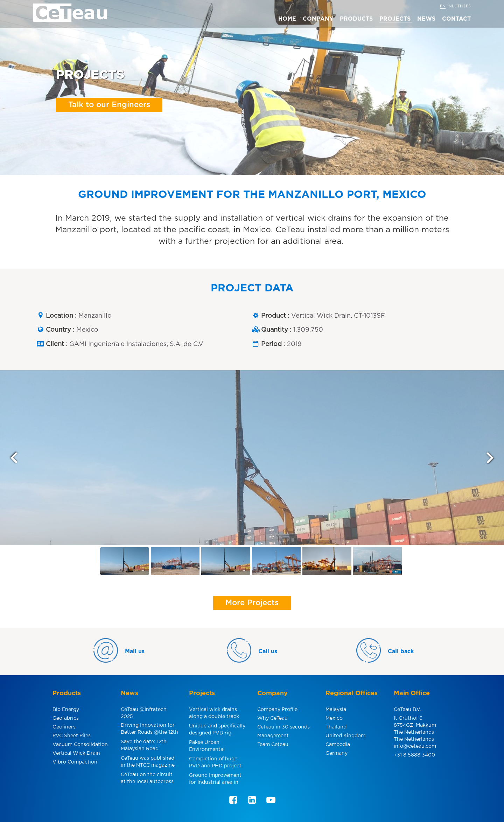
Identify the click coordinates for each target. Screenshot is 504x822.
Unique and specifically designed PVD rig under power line (217, 730)
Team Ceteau (273, 745)
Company (272, 693)
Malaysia (336, 710)
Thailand (336, 727)
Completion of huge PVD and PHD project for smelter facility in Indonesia (215, 763)
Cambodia (338, 745)
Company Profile (277, 710)
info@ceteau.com (415, 746)
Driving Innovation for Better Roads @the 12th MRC (149, 730)
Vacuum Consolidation (80, 745)
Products (67, 693)
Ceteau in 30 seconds (283, 727)
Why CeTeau (272, 718)
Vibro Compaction (75, 762)
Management (273, 736)
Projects (202, 693)
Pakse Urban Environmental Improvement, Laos (212, 747)
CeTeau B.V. (407, 710)
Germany (337, 753)
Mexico (334, 718)
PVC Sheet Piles (72, 736)
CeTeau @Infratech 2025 (144, 713)
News (129, 693)
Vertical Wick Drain (76, 753)
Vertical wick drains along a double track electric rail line (214, 714)
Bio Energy (66, 710)
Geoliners (64, 727)
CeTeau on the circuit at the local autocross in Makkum (147, 779)
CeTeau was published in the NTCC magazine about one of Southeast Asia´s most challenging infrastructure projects (149, 763)
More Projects (252, 603)
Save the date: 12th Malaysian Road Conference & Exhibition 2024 (144, 746)
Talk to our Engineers (109, 105)
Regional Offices (352, 693)
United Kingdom (345, 736)
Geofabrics (66, 718)
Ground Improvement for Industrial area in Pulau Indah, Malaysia (215, 780)
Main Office (412, 693)
